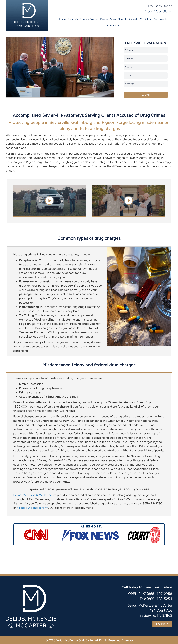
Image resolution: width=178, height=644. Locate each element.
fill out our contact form (32, 508)
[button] (49, 201)
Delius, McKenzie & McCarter (32, 495)
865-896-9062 (159, 11)
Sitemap (127, 640)
